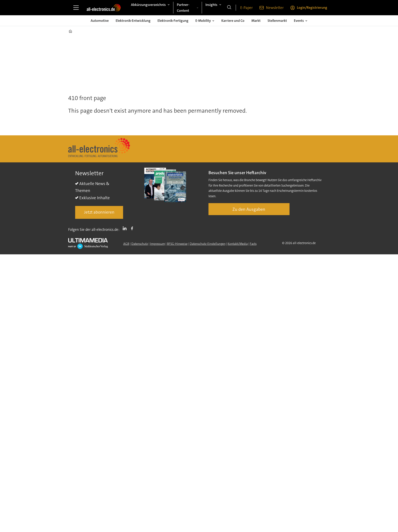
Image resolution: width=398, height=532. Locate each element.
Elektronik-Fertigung (173, 21)
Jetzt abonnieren (99, 212)
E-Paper (246, 8)
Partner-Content (183, 8)
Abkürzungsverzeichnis (148, 5)
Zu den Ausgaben (249, 209)
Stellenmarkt (277, 21)
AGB (126, 244)
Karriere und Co (233, 21)
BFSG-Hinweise (177, 244)
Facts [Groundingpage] (253, 244)
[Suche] (229, 8)
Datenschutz (140, 244)
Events (299, 21)
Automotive (100, 21)
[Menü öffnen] (76, 8)
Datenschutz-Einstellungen (208, 244)
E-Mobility (203, 21)
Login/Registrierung (312, 8)
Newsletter (275, 8)
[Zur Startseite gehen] (104, 8)
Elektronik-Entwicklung (133, 21)
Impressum (158, 244)
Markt (256, 21)
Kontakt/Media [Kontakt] (238, 244)
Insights (211, 5)
